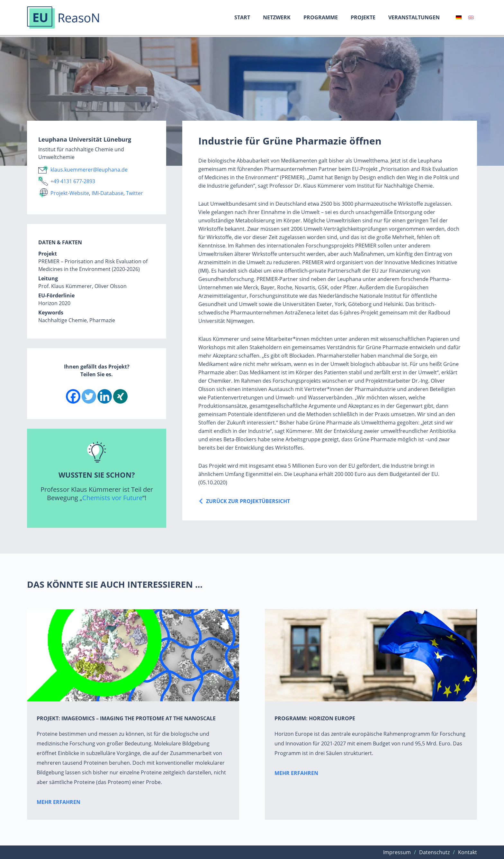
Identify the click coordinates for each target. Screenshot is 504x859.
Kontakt (468, 852)
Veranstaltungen (414, 17)
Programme (321, 17)
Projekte (363, 17)
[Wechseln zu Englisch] (471, 17)
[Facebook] (73, 396)
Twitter (135, 193)
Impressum (397, 852)
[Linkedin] (105, 396)
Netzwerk (277, 17)
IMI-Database (108, 193)
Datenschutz (434, 852)
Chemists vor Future (112, 498)
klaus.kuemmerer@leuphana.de (89, 170)
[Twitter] (89, 396)
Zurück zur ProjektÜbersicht (248, 501)
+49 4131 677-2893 (73, 181)
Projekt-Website (70, 193)
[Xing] (120, 396)
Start (242, 17)
